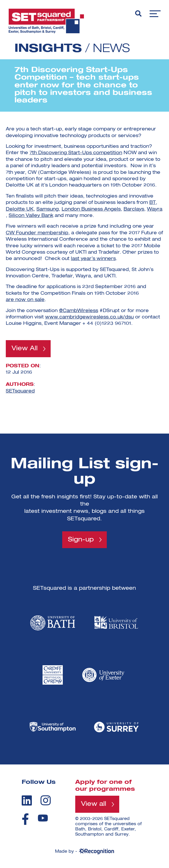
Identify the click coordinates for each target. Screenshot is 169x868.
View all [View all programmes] (94, 804)
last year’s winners (93, 259)
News (111, 49)
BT (153, 203)
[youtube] (43, 818)
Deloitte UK (20, 209)
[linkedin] (27, 800)
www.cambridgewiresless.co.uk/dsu (89, 317)
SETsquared (20, 391)
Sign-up (81, 540)
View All (25, 349)
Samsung (48, 209)
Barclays (134, 209)
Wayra (155, 209)
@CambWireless (79, 311)
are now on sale (25, 300)
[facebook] (25, 819)
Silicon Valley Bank (31, 216)
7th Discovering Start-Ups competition (76, 153)
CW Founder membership (37, 233)
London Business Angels (91, 209)
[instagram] (46, 800)
